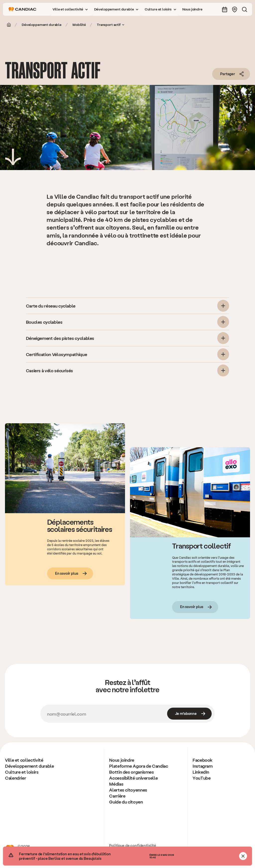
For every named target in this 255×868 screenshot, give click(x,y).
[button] (70, 9)
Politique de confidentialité (133, 845)
